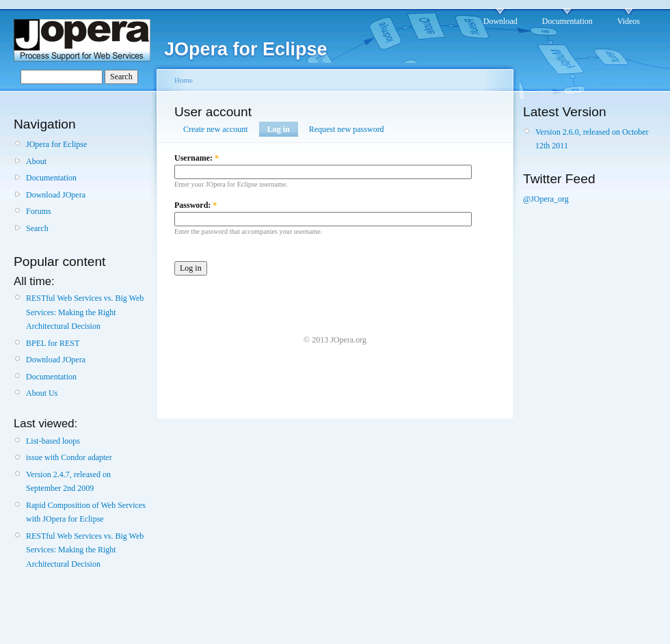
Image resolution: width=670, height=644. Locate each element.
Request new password (347, 129)
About (36, 161)
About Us (42, 393)
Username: (197, 158)
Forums (39, 211)
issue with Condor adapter (69, 457)
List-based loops (53, 441)
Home (184, 80)
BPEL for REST (53, 343)
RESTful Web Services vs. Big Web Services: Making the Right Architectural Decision (85, 312)
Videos (629, 21)
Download (500, 21)
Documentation (567, 21)
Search (37, 228)
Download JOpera (56, 195)
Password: (196, 205)
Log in (279, 129)
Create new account (216, 129)
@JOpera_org (546, 199)
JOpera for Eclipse (56, 144)
